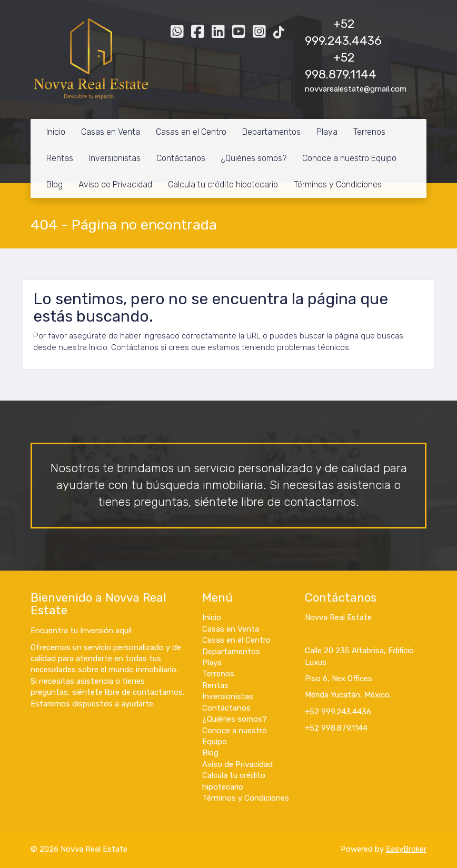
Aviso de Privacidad (115, 184)
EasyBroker (406, 849)
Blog (54, 184)
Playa (327, 132)
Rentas (60, 158)
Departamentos (271, 132)
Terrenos (369, 132)
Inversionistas (115, 158)
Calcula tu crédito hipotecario (223, 184)
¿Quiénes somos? (254, 158)
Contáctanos (181, 158)
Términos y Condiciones (338, 184)
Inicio (56, 132)
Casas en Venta (111, 132)
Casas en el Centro (191, 132)
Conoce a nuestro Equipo (349, 158)
